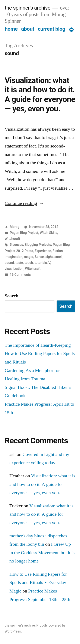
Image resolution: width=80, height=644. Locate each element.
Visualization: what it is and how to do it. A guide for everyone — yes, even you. (40, 95)
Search (12, 296)
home (11, 29)
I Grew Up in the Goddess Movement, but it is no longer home (42, 553)
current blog (52, 29)
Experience (43, 251)
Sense (39, 257)
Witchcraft (12, 239)
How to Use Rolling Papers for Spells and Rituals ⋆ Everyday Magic (38, 583)
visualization (14, 269)
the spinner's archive (28, 8)
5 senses (16, 245)
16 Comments (20, 275)
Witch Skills (49, 233)
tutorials (41, 263)
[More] (71, 30)
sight (49, 257)
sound (9, 263)
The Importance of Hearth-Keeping (38, 345)
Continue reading (24, 203)
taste (19, 263)
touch (29, 263)
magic (28, 257)
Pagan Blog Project (24, 233)
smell (58, 257)
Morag (15, 227)
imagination (14, 257)
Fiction (58, 251)
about (28, 29)
